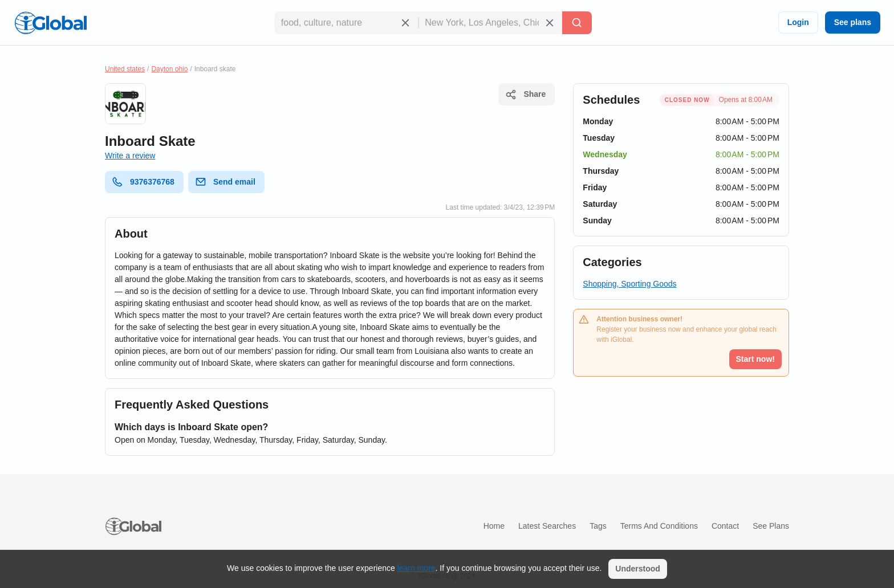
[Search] (577, 23)
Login (798, 22)
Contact (725, 526)
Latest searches (547, 526)
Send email (225, 182)
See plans (853, 22)
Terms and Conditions (659, 526)
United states (125, 69)
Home (494, 526)
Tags (598, 526)
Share (525, 95)
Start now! (755, 359)
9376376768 (143, 182)
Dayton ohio (169, 69)
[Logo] (51, 23)
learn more (416, 568)
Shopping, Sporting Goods (629, 284)
